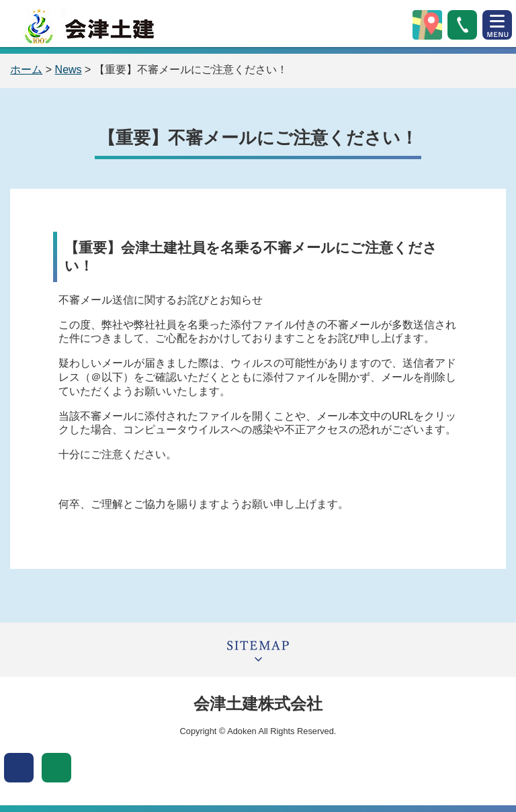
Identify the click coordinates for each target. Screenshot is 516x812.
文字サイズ (56, 768)
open (497, 25)
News (69, 70)
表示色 (19, 768)
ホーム (26, 70)
